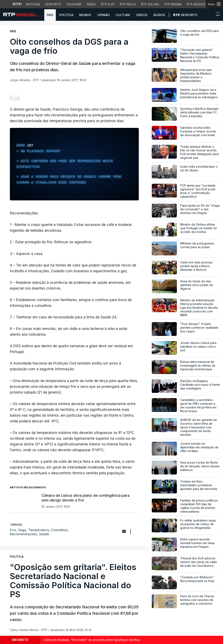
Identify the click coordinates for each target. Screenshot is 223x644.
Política (66, 15)
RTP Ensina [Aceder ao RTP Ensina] (173, 4)
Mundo (85, 15)
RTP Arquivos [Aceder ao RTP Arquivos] (197, 4)
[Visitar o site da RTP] (17, 4)
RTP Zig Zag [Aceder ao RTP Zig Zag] (150, 4)
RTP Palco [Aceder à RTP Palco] (128, 4)
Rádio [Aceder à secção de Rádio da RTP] (91, 4)
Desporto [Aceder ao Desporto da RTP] (53, 4)
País (50, 15)
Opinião (103, 15)
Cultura (123, 15)
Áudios (159, 15)
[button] (210, 15)
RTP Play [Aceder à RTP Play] (108, 4)
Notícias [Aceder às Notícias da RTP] (33, 4)
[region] (74, 164)
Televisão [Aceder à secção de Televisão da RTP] (74, 4)
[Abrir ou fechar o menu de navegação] (217, 14)
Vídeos (142, 15)
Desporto (185, 15)
